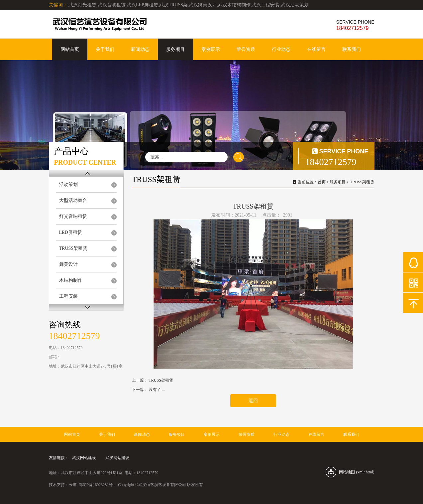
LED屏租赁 (71, 232)
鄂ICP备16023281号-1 (98, 485)
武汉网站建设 (84, 458)
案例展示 (211, 49)
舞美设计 (68, 264)
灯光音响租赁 (73, 216)
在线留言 (316, 49)
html (369, 472)
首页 (322, 182)
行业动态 (281, 49)
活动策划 (68, 184)
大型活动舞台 (73, 200)
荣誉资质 (246, 49)
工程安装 (68, 296)
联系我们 (352, 49)
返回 (253, 401)
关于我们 (105, 49)
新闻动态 (140, 49)
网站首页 (70, 49)
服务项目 (175, 49)
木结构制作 (71, 280)
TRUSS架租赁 (73, 248)
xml (360, 472)
